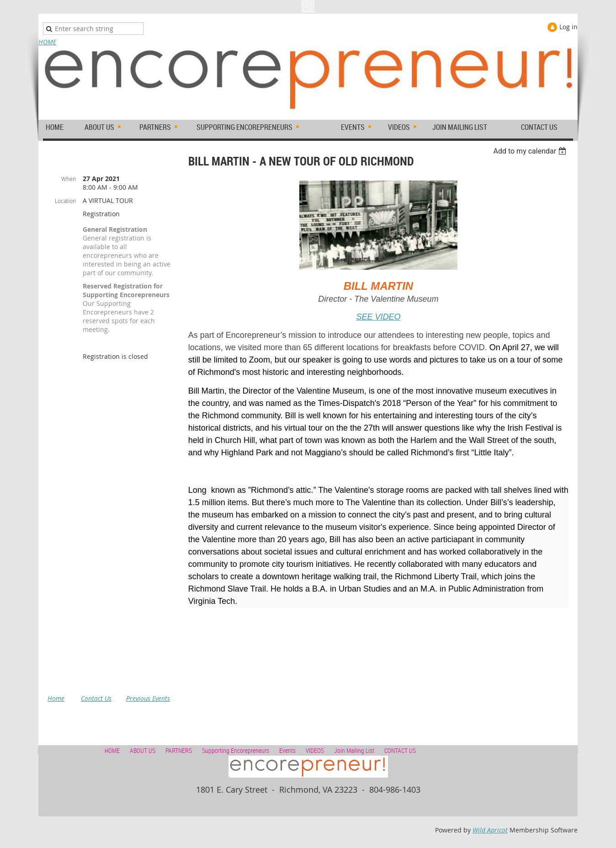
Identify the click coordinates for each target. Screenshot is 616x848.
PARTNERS (179, 750)
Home (56, 698)
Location (65, 201)
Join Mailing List (354, 750)
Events (287, 750)
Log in (568, 27)
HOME (47, 42)
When (69, 179)
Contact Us (96, 698)
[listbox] (531, 151)
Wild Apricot (490, 830)
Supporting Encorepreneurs (236, 750)
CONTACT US (400, 750)
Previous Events (148, 698)
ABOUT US (143, 750)
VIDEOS (315, 750)
